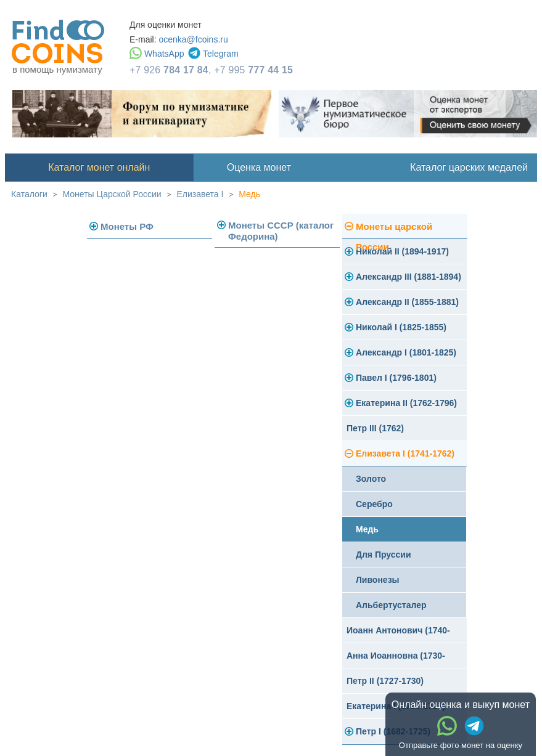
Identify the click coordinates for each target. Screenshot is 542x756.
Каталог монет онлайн (99, 167)
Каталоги (29, 194)
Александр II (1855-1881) (407, 302)
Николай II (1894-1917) (402, 251)
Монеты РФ (127, 226)
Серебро (374, 504)
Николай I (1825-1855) (401, 327)
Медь (249, 194)
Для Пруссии (384, 555)
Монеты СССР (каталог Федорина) (281, 231)
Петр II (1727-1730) (385, 681)
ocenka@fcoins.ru (193, 39)
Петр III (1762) (375, 428)
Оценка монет (259, 167)
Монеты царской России (394, 230)
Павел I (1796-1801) (396, 378)
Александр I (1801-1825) (406, 352)
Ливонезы (378, 580)
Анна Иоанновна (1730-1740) (396, 660)
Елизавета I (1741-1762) (405, 453)
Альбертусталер (391, 605)
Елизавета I (200, 194)
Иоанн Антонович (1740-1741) (398, 634)
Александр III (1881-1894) (409, 277)
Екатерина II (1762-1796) (406, 403)
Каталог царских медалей (469, 167)
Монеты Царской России (112, 194)
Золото (371, 479)
